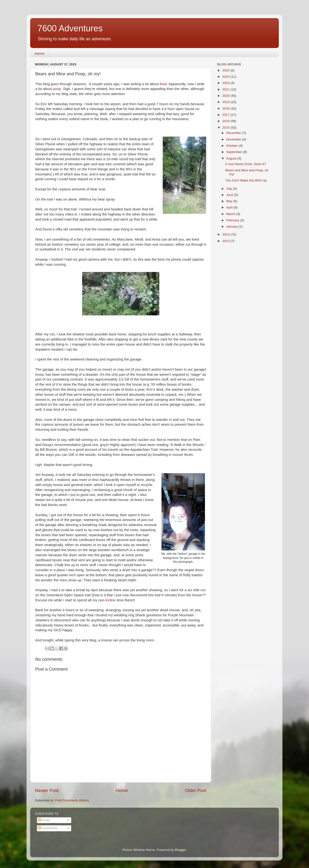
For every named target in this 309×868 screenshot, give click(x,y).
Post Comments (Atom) (72, 800)
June (230, 195)
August (232, 158)
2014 (226, 234)
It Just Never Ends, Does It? (246, 164)
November (234, 139)
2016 (226, 121)
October (232, 146)
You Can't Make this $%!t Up (246, 180)
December (234, 133)
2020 (226, 96)
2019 (226, 102)
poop (57, 89)
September (235, 152)
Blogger (180, 850)
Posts (44, 820)
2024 (226, 77)
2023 (226, 83)
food (163, 84)
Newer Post (47, 790)
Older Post (196, 790)
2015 (226, 128)
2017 (226, 115)
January (232, 226)
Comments (48, 828)
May (230, 201)
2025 (226, 70)
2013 (226, 241)
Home (40, 53)
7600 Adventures (70, 28)
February (233, 220)
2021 (226, 89)
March (231, 214)
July (230, 189)
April (230, 207)
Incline (110, 600)
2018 (226, 108)
